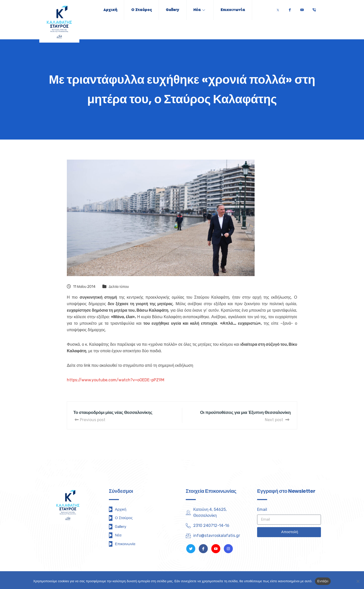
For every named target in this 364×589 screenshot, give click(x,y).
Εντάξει (323, 581)
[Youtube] (302, 9)
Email (262, 509)
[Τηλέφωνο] (314, 9)
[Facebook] (290, 9)
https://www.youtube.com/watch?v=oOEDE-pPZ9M (116, 380)
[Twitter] (278, 9)
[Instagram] (228, 549)
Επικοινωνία (235, 10)
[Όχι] (358, 581)
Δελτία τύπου (119, 287)
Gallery (172, 10)
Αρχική (108, 10)
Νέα (200, 10)
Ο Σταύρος (140, 10)
